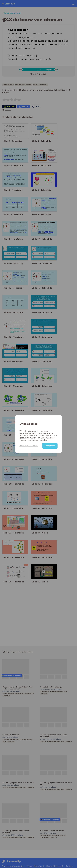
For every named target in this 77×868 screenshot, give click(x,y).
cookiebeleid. (42, 440)
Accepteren (50, 446)
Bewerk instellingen (29, 446)
